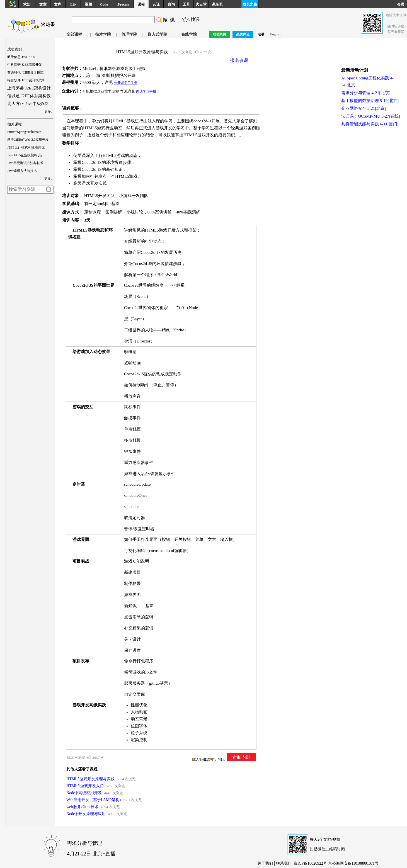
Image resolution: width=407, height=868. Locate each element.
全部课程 (74, 34)
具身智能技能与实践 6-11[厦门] (370, 124)
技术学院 (103, 34)
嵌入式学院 (158, 34)
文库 (58, 4)
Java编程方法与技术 (22, 171)
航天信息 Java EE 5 (21, 57)
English (275, 34)
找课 (195, 19)
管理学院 (129, 34)
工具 (186, 4)
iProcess (123, 4)
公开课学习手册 (126, 83)
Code (104, 4)
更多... (49, 111)
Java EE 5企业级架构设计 (26, 155)
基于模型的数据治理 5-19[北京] (370, 101)
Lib (73, 4)
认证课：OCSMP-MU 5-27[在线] (371, 116)
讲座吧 (217, 4)
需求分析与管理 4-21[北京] (366, 93)
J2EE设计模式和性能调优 (26, 147)
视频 (88, 4)
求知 (27, 4)
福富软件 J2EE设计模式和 (26, 80)
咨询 (171, 4)
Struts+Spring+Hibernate (24, 132)
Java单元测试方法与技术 (25, 163)
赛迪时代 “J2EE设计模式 (25, 72)
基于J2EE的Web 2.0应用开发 (28, 140)
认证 (156, 4)
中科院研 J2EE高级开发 (25, 65)
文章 (43, 4)
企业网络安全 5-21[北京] (364, 108)
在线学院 (189, 34)
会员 (402, 4)
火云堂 (201, 4)
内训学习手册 (146, 91)
